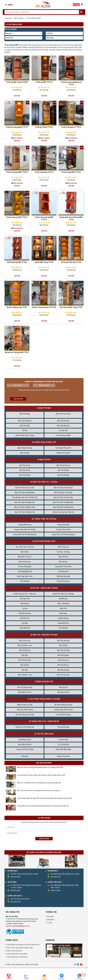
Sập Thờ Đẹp (25, 453)
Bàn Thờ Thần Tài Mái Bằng (25, 493)
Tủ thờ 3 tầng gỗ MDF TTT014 (17, 172)
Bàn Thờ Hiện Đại (63, 426)
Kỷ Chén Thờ (25, 618)
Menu (9, 5)
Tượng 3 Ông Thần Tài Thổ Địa (25, 530)
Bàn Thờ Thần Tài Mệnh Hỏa (63, 507)
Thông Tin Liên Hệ (63, 756)
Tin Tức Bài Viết (63, 744)
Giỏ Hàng (25, 756)
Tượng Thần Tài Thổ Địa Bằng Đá (25, 534)
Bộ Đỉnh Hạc (63, 599)
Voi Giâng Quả (63, 571)
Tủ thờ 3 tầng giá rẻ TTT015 (71, 127)
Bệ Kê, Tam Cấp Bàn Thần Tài (63, 512)
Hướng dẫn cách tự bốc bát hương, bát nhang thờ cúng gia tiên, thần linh (43, 806)
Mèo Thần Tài (63, 557)
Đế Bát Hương (63, 618)
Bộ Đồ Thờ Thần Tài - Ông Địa (63, 594)
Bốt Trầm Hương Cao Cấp (25, 715)
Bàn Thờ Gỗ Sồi (25, 475)
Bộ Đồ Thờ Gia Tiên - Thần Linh (25, 594)
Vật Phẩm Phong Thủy (45, 541)
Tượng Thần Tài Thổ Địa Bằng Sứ (63, 534)
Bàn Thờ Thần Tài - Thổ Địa (45, 482)
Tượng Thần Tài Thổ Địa (45, 519)
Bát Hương (25, 604)
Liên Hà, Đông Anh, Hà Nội (20, 899)
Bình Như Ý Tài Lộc (25, 557)
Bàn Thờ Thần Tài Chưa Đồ (63, 497)
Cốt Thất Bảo (25, 581)
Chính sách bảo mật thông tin (17, 957)
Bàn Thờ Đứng (25, 414)
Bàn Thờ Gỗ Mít (63, 470)
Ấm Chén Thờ (25, 599)
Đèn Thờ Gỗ (63, 645)
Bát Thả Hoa (63, 562)
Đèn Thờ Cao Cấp (63, 650)
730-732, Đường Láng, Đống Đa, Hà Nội (24, 874)
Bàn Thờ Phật (25, 426)
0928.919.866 (55, 891)
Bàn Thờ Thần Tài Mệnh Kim (25, 502)
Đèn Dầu (25, 655)
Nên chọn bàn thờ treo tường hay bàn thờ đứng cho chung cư (39, 790)
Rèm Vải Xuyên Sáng (25, 687)
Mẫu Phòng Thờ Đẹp (25, 448)
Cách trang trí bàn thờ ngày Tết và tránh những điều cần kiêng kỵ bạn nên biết (45, 798)
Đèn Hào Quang (63, 655)
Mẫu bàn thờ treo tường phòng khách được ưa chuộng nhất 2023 (40, 767)
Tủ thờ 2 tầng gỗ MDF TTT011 (17, 217)
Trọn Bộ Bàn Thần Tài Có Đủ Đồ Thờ (25, 497)
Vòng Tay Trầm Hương (25, 710)
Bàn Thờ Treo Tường (63, 414)
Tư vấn (49, 923)
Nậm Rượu (63, 613)
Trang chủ (8, 18)
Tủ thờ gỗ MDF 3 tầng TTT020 (17, 82)
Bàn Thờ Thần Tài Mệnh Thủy (25, 507)
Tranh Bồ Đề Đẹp (63, 727)
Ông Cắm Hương (25, 613)
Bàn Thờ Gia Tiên (63, 421)
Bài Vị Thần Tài (63, 547)
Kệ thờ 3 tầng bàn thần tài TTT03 (44, 307)
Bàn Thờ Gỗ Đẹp (63, 475)
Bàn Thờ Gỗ (45, 460)
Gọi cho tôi (18, 399)
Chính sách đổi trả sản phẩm (17, 954)
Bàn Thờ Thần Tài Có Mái (63, 493)
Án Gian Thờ (63, 431)
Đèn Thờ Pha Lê (25, 650)
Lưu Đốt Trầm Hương (63, 715)
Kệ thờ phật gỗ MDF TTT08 (17, 262)
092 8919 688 (15, 877)
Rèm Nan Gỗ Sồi (63, 692)
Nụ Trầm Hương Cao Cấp (63, 705)
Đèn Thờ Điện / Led (25, 645)
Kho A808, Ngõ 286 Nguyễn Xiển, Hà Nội (65, 874)
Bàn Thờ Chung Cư (25, 421)
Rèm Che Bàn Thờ (45, 682)
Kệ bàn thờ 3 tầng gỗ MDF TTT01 (17, 352)
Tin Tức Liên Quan (45, 734)
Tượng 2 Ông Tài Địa (63, 530)
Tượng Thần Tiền (63, 525)
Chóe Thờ (63, 608)
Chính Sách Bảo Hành (63, 749)
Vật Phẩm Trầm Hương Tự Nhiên (45, 699)
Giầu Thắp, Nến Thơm (25, 576)
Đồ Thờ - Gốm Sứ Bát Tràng (45, 588)
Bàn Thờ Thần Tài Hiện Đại (63, 488)
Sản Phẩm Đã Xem (25, 744)
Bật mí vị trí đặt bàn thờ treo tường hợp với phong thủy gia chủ (39, 783)
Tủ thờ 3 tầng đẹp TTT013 (44, 172)
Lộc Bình (25, 623)
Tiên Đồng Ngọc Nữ (25, 571)
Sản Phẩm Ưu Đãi (25, 740)
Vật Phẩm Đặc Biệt (63, 576)
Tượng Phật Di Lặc (25, 525)
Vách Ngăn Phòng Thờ (63, 448)
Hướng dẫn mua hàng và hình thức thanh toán (23, 945)
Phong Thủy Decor (63, 581)
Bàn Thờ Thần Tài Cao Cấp (25, 488)
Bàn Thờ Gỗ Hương (63, 465)
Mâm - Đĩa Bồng (63, 604)
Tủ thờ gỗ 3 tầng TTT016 (44, 127)
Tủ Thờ (25, 431)
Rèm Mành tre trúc (25, 692)
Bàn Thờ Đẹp (19, 18)
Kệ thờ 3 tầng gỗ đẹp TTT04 (17, 307)
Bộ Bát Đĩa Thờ (63, 623)
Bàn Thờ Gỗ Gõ (25, 470)
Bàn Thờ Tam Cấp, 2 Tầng (25, 435)
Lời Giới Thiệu (63, 740)
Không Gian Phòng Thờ (45, 442)
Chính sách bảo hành (14, 951)
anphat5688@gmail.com (21, 926)
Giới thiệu (50, 916)
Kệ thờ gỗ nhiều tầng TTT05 (71, 262)
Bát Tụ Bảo (25, 552)
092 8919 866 (15, 891)
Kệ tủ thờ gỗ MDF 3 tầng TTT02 (71, 307)
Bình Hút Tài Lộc (25, 562)
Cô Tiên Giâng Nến (25, 567)
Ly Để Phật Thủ (25, 628)
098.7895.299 (55, 877)
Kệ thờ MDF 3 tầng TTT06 (44, 262)
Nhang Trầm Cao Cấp (25, 705)
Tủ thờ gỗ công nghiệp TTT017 (17, 127)
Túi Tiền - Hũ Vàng (63, 552)
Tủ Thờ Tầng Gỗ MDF (63, 435)
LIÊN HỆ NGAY (44, 839)
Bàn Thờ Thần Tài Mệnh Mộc (63, 502)
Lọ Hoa (25, 608)
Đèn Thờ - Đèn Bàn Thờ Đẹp (45, 635)
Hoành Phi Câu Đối (63, 453)
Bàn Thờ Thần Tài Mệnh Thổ (25, 512)
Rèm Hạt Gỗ (63, 687)
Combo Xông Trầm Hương (63, 710)
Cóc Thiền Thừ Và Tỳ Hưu (25, 547)
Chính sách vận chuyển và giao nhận (20, 948)
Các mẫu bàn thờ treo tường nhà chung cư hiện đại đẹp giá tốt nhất (41, 775)
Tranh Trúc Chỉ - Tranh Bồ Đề (45, 721)
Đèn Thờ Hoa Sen (63, 641)
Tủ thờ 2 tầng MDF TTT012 (71, 172)
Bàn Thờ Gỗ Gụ (25, 465)
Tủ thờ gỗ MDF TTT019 (44, 82)
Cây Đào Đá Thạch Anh (63, 567)
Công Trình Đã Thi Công (25, 749)
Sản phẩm (51, 920)
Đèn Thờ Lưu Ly (25, 641)
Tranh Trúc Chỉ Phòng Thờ (25, 727)
